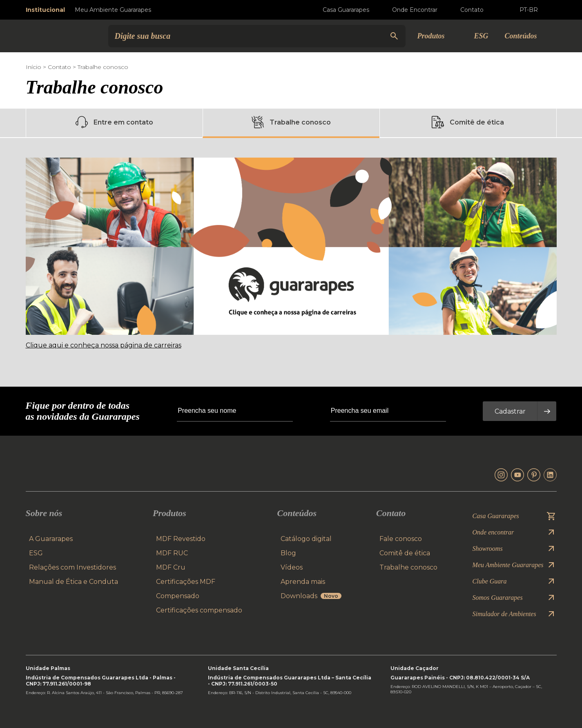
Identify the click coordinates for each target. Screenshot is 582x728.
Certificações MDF (186, 582)
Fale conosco (401, 539)
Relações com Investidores (72, 567)
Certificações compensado (199, 610)
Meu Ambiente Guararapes (113, 10)
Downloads (311, 596)
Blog (288, 553)
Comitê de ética (468, 122)
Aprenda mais (303, 582)
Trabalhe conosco (291, 122)
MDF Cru (171, 567)
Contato (59, 67)
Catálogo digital (306, 539)
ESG (481, 36)
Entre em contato (114, 122)
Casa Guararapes (339, 10)
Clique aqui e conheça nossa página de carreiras (104, 345)
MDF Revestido (181, 539)
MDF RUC (172, 553)
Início (33, 67)
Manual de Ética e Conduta (74, 582)
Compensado (178, 596)
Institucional (45, 10)
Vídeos (292, 567)
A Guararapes (51, 539)
